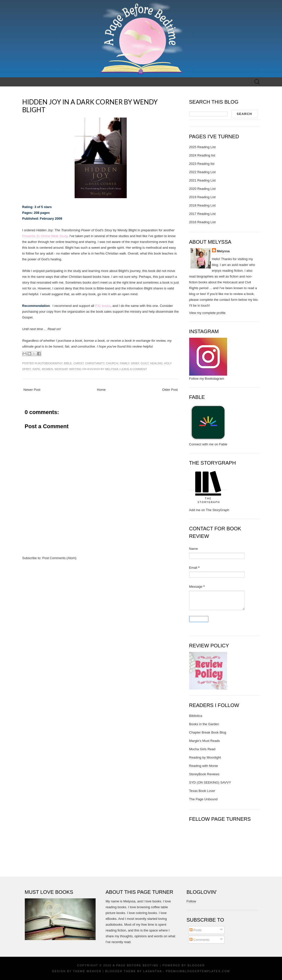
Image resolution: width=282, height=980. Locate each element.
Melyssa (112, 369)
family (125, 363)
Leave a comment (134, 369)
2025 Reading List (202, 147)
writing (75, 369)
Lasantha (152, 971)
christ (78, 363)
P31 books (103, 306)
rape (36, 369)
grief (135, 363)
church (112, 363)
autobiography (50, 363)
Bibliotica (196, 716)
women (47, 369)
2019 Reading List (202, 197)
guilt (145, 363)
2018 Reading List (202, 205)
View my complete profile (207, 313)
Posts (196, 930)
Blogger (196, 965)
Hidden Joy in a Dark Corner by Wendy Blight (90, 106)
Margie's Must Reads (205, 741)
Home (101, 390)
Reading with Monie (204, 766)
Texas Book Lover (202, 791)
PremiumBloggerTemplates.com (198, 971)
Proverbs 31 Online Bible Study (45, 236)
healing (156, 363)
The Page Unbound (203, 799)
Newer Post (32, 390)
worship (61, 369)
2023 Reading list (202, 164)
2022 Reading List (202, 172)
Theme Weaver (87, 971)
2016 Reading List (202, 222)
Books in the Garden (204, 724)
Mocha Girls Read (202, 749)
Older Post (170, 390)
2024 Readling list (202, 155)
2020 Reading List (202, 189)
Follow (191, 901)
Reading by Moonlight (205, 757)
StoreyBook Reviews (204, 774)
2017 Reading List (202, 214)
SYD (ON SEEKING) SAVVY (210, 782)
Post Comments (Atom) (59, 558)
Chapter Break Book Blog (208, 732)
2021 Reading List (202, 180)
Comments (199, 940)
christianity (95, 363)
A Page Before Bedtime (136, 965)
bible (68, 363)
